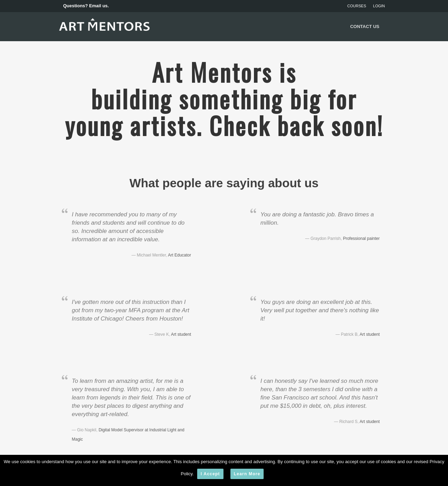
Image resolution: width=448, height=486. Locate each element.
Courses (357, 6)
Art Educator (180, 255)
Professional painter (361, 238)
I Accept (210, 474)
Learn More (247, 474)
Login (379, 6)
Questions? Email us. (86, 6)
